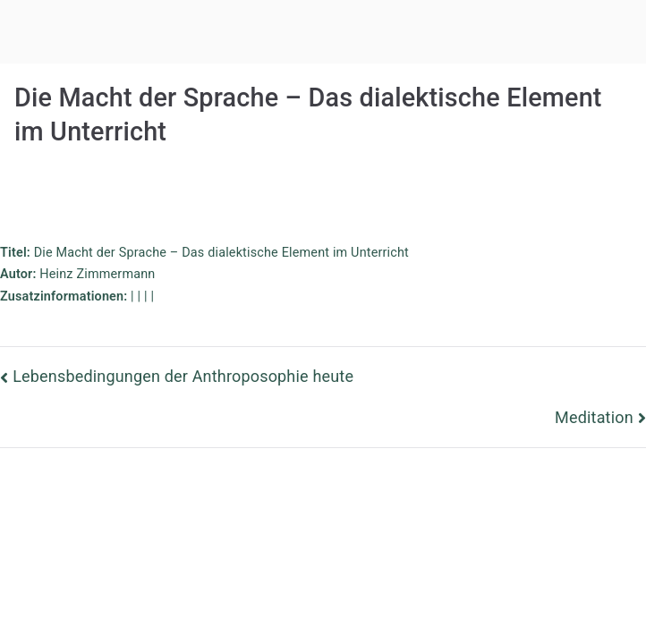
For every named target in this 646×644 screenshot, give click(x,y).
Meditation (594, 417)
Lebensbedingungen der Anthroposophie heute (183, 376)
